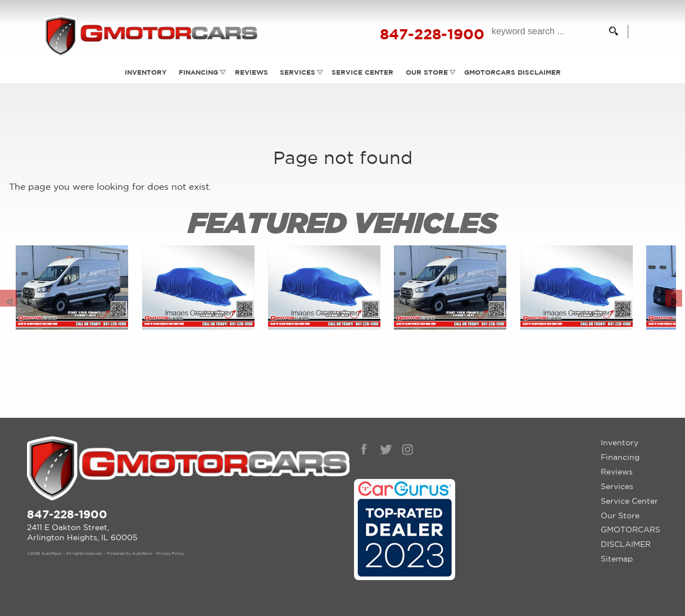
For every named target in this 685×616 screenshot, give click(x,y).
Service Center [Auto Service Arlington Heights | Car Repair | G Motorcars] (363, 72)
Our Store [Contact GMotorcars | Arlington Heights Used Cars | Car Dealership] (427, 72)
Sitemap (617, 559)
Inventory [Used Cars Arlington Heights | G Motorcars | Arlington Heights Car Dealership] (144, 72)
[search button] (614, 31)
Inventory (620, 442)
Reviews (250, 72)
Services (298, 72)
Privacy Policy (170, 554)
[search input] (544, 31)
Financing (197, 72)
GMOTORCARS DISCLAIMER (630, 537)
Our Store (620, 515)
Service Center (629, 501)
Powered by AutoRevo (130, 554)
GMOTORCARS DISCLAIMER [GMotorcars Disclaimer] (514, 72)
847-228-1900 (67, 514)
